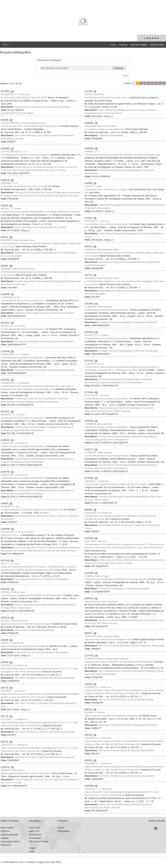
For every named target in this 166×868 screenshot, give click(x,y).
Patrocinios (6, 845)
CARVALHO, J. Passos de (14, 443)
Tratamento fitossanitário (58, 107)
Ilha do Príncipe (35, 170)
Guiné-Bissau (105, 170)
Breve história (7, 828)
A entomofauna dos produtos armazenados (106, 224)
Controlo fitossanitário (151, 233)
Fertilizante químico (56, 516)
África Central (102, 500)
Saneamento (37, 107)
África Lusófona (22, 227)
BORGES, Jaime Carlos (13, 770)
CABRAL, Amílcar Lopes (97, 576)
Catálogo (123, 45)
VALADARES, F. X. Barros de (16, 94)
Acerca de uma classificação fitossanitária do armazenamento (116, 579)
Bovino (39, 579)
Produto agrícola (107, 379)
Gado (25, 630)
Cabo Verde (104, 110)
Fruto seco (21, 284)
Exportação (21, 551)
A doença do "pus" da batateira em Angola (106, 189)
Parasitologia (119, 110)
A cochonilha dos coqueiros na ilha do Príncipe (24, 155)
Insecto (36, 227)
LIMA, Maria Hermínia (96, 541)
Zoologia (37, 167)
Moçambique (21, 253)
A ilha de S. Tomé (10, 535)
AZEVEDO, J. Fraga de (96, 481)
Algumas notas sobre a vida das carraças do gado (26, 624)
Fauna (44, 313)
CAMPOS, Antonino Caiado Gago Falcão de (107, 659)
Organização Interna (10, 842)
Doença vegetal (115, 205)
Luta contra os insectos (111, 113)
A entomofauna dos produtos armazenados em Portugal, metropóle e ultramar (40, 212)
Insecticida (62, 547)
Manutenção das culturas (41, 551)
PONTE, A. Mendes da (12, 643)
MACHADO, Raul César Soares (101, 126)
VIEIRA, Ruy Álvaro (94, 94)
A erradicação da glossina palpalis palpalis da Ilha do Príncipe (116, 484)
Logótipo (5, 838)
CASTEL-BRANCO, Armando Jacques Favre (23, 123)
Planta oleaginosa (107, 408)
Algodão (99, 674)
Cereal (18, 427)
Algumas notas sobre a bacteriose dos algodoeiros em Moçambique (119, 662)
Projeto (61, 828)
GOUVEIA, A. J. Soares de (98, 789)
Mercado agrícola (59, 196)
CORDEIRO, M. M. (10, 297)
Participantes (63, 831)
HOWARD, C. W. (9, 183)
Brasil (32, 852)
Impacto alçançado (9, 835)
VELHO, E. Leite (93, 186)
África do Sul (21, 192)
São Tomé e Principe (25, 135)
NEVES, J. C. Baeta (11, 209)
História (25, 107)
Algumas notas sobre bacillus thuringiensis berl (108, 639)
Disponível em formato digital (17, 113)
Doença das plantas (155, 205)
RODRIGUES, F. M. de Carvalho (17, 532)
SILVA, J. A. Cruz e (10, 564)
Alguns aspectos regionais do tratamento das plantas (111, 716)
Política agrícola (23, 167)
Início (113, 45)
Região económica (123, 525)
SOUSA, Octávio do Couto (14, 621)
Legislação (69, 678)
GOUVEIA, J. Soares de (13, 691)
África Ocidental (122, 411)
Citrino (88, 528)
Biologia (19, 138)
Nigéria (137, 170)
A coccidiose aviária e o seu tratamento (104, 129)
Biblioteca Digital (139, 45)
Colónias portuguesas (110, 382)
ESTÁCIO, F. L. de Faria (97, 221)
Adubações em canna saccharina (101, 601)
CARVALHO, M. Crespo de (98, 513)
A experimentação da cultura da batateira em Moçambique (30, 510)
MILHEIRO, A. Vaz (10, 506)
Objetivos (5, 831)
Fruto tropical (62, 253)
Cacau (136, 560)
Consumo (74, 196)
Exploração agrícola (24, 547)
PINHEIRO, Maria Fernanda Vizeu (18, 240)
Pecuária (103, 497)
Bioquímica (28, 579)
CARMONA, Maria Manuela (99, 307)
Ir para (128, 83)
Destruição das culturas (41, 192)
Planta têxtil (110, 674)
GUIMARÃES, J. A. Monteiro (15, 354)
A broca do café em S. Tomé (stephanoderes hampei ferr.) (30, 126)
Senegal (128, 170)
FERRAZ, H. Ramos (95, 713)
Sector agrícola (37, 516)
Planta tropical (60, 281)
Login (5, 44)
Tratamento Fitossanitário (54, 227)
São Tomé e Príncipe (55, 170)
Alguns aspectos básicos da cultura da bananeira (25, 773)
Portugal (19, 313)
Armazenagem (15, 256)
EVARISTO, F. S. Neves (97, 335)
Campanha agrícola (12, 196)
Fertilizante (151, 620)
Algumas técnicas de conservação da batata (23, 646)
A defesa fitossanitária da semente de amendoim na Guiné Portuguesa (120, 155)
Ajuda (125, 76)
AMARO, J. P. (92, 151)
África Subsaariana (132, 382)
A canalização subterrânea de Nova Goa (21, 97)
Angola (102, 205)
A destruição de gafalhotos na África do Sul (22, 186)
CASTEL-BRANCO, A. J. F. (14, 151)
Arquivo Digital (157, 45)
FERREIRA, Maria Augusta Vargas (102, 636)
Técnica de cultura (45, 547)
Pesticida (152, 725)
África (17, 579)
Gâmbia (118, 170)
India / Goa (34, 831)
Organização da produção (67, 192)
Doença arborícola (134, 205)
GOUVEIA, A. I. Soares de (14, 665)
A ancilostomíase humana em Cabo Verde (106, 97)
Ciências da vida (135, 110)
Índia (17, 107)
